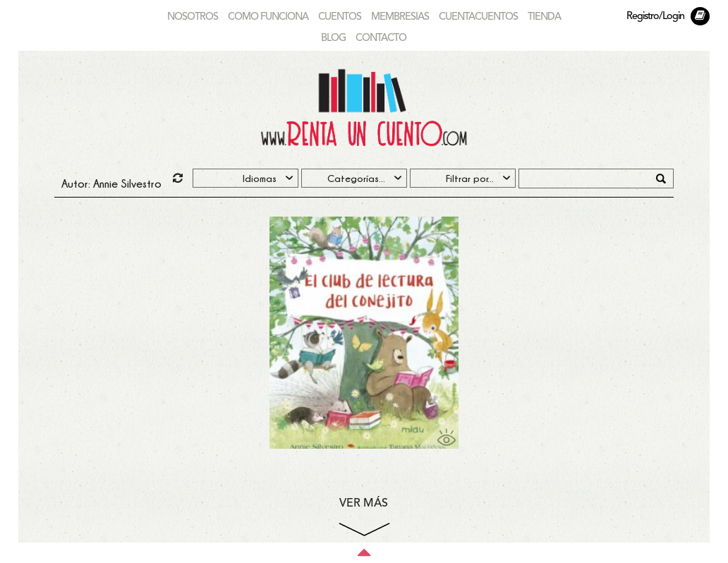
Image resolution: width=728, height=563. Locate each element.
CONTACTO (381, 38)
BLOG (333, 38)
